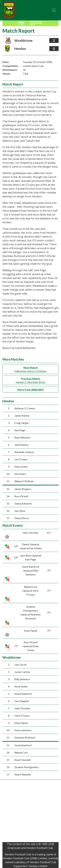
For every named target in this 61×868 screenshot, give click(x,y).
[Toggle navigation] (54, 10)
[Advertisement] (30, 812)
